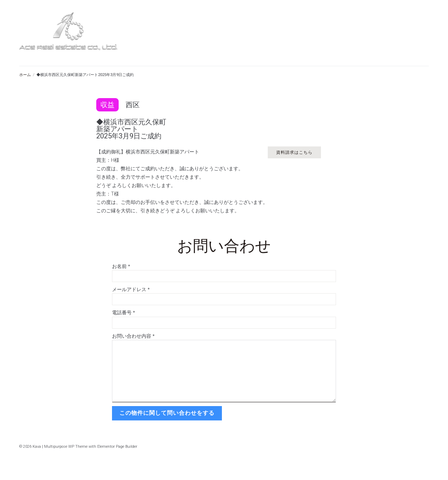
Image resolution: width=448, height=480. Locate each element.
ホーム (25, 75)
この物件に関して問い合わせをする (167, 413)
